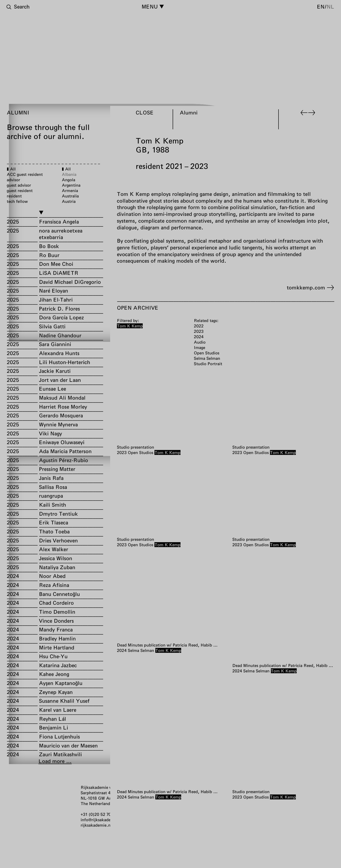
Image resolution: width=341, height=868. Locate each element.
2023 (122, 452)
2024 (122, 650)
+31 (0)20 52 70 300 (100, 814)
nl (330, 7)
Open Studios (141, 452)
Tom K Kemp (167, 452)
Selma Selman (141, 650)
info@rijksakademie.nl (102, 820)
